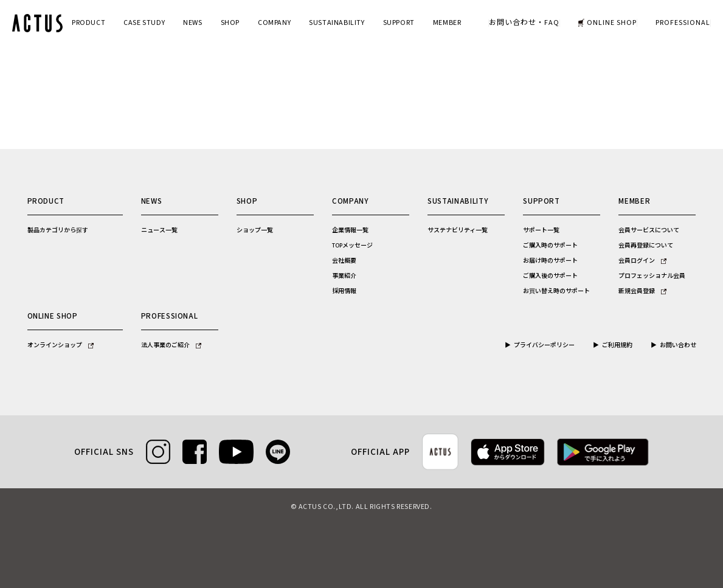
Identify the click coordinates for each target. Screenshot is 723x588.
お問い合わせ (678, 345)
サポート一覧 (541, 230)
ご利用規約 (617, 345)
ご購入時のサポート (550, 246)
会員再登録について (646, 246)
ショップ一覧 (255, 230)
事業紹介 (344, 276)
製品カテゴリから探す (58, 230)
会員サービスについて (649, 230)
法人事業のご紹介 (171, 345)
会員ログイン (642, 261)
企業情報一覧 (350, 230)
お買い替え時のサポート (556, 291)
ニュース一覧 (159, 230)
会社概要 (344, 261)
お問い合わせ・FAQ (524, 23)
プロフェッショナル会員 (652, 276)
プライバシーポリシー (544, 345)
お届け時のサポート (550, 261)
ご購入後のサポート (550, 276)
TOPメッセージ (352, 246)
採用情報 (344, 291)
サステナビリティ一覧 (458, 230)
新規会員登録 (642, 291)
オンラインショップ (61, 345)
